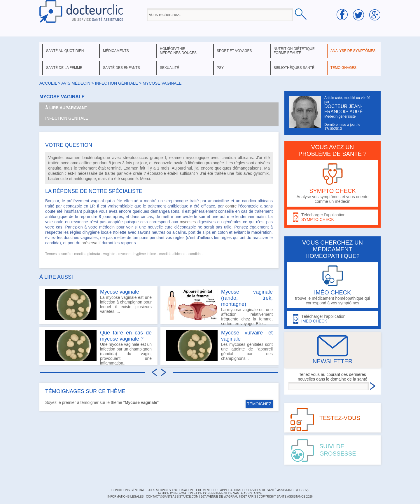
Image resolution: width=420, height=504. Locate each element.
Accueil (48, 83)
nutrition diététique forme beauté (294, 51)
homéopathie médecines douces (178, 51)
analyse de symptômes (353, 51)
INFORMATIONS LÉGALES (125, 497)
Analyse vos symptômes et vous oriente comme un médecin (332, 183)
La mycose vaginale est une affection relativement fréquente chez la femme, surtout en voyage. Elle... (219, 306)
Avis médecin (76, 83)
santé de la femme (64, 68)
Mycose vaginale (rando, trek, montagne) (247, 298)
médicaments (116, 51)
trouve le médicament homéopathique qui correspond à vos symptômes (332, 285)
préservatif (91, 243)
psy (220, 68)
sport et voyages (234, 51)
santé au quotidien (65, 51)
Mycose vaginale (120, 292)
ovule (178, 163)
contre (231, 206)
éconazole (163, 163)
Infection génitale (67, 118)
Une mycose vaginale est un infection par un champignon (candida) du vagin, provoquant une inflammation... (98, 347)
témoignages (343, 68)
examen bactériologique (88, 158)
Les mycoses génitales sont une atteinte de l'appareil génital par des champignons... (219, 345)
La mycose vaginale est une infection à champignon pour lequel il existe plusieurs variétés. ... (98, 304)
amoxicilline (81, 163)
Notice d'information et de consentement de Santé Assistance (210, 493)
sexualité (169, 68)
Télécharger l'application (332, 217)
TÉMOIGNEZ (259, 404)
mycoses (188, 222)
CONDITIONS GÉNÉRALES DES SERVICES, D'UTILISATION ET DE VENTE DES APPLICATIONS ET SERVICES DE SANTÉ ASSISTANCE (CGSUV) (210, 490)
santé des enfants (121, 68)
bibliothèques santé (294, 68)
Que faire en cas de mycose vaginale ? (126, 336)
